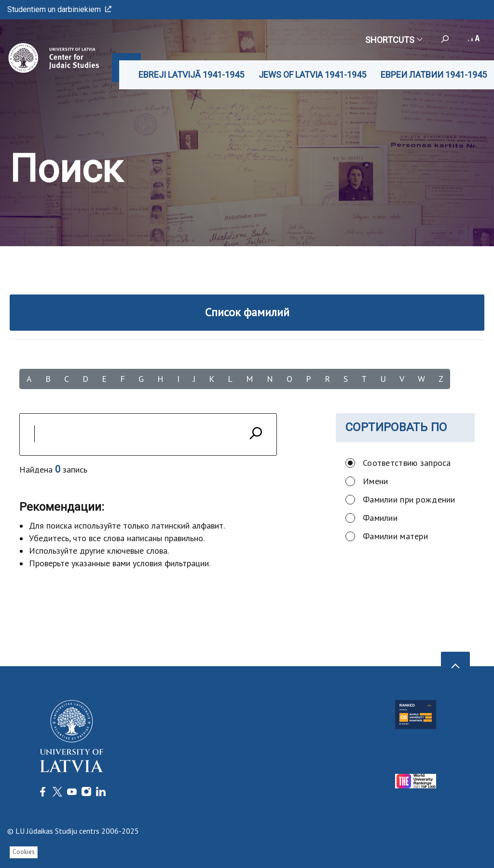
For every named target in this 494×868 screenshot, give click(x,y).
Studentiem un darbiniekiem (59, 9)
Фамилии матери (395, 536)
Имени (375, 481)
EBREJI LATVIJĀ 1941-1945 (191, 75)
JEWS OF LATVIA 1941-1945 (312, 75)
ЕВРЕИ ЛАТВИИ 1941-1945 (434, 75)
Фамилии (380, 518)
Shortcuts (393, 40)
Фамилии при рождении (409, 499)
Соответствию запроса (407, 463)
